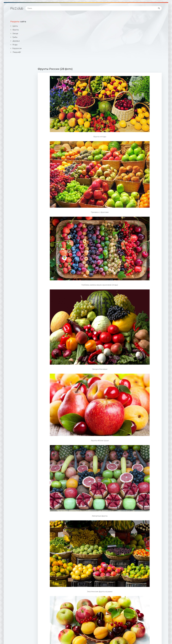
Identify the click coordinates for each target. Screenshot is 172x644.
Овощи (15, 33)
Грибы (15, 37)
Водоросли (17, 48)
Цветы (15, 26)
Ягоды (15, 45)
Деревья (16, 41)
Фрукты (16, 30)
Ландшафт (17, 52)
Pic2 (17, 8)
